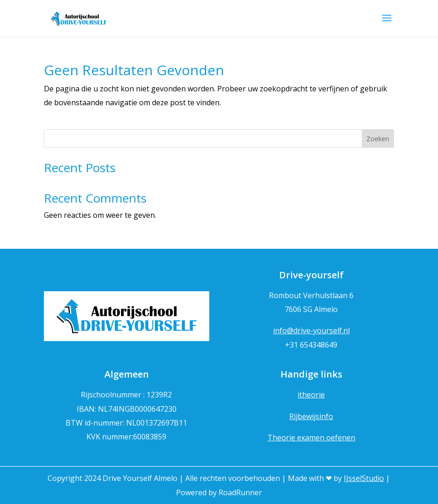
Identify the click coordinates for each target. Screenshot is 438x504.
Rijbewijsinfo (311, 416)
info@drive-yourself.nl (311, 330)
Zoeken (378, 139)
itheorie (311, 395)
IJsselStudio (364, 478)
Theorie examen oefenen (311, 438)
